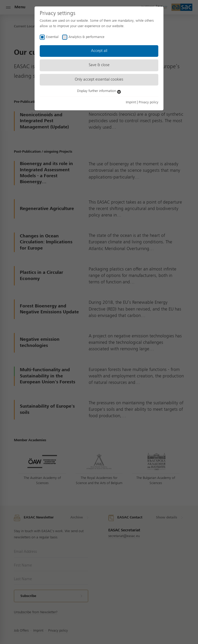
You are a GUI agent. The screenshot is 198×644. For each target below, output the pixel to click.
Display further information (99, 91)
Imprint (131, 102)
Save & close (99, 65)
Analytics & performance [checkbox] (86, 37)
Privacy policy (148, 102)
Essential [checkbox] (52, 37)
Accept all (99, 51)
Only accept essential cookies (99, 80)
